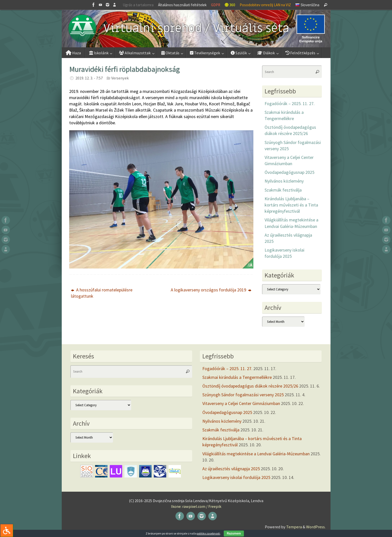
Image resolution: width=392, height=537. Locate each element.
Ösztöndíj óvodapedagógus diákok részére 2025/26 (250, 386)
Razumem (234, 534)
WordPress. (316, 527)
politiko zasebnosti (208, 533)
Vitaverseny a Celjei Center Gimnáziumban (241, 403)
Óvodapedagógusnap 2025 (289, 172)
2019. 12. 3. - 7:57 (89, 78)
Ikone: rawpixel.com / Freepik (196, 506)
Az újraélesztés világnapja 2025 (231, 469)
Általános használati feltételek (182, 5)
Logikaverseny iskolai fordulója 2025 (236, 477)
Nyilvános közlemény (284, 181)
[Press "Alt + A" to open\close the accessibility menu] (7, 530)
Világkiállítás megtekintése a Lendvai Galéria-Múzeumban (256, 454)
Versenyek (120, 78)
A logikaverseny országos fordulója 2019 (211, 290)
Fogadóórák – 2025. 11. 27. (290, 103)
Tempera (294, 527)
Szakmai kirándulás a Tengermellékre (237, 377)
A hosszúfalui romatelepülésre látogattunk (102, 293)
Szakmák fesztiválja (283, 190)
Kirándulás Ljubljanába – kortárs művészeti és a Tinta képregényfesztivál (291, 205)
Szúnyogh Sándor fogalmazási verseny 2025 (243, 395)
